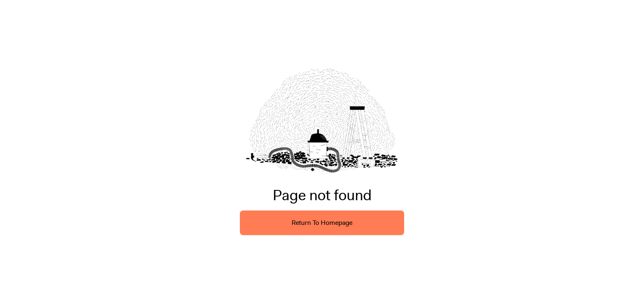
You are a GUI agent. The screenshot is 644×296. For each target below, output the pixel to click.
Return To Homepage (322, 223)
